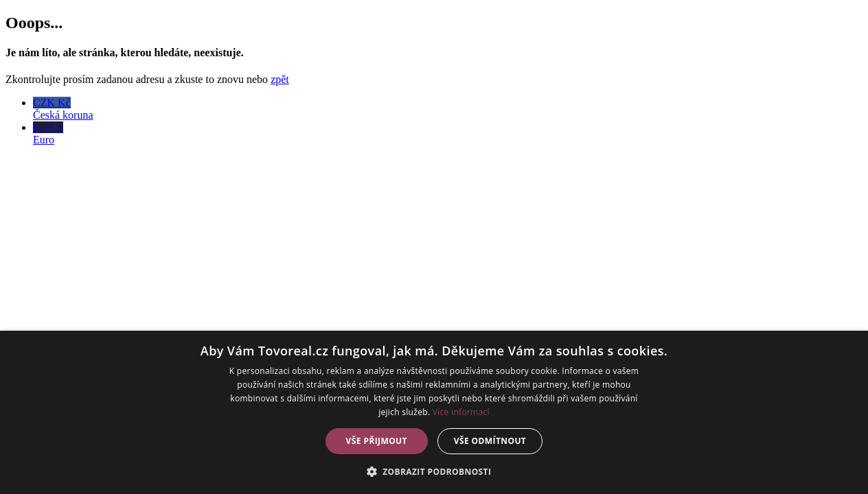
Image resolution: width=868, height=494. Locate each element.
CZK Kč (448, 109)
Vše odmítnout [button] (490, 441)
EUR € (448, 134)
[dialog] (434, 412)
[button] (434, 471)
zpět (280, 79)
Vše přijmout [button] (377, 441)
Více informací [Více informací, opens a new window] (461, 412)
